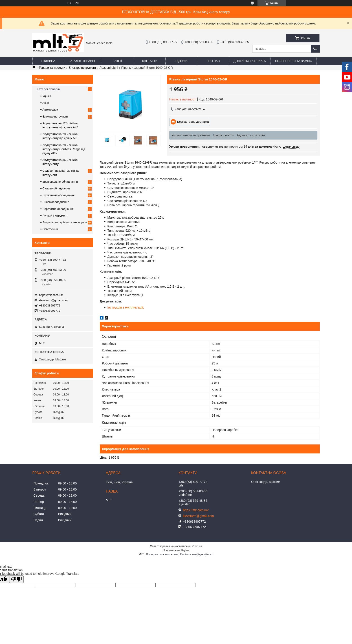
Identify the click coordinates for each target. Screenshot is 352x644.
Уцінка (47, 96)
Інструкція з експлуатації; (126, 307)
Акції (118, 61)
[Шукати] (315, 49)
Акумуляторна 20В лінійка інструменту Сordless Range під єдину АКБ (64, 149)
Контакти (150, 61)
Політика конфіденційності (197, 554)
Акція (46, 103)
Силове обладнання (56, 188)
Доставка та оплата (250, 61)
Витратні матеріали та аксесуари (65, 222)
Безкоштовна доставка (193, 122)
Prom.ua (197, 546)
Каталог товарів (82, 61)
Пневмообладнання (56, 202)
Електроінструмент (82, 68)
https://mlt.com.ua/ (51, 295)
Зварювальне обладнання (60, 182)
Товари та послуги (52, 68)
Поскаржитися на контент (162, 554)
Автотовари (50, 110)
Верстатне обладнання (58, 209)
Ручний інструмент (55, 216)
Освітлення (50, 229)
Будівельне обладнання (58, 195)
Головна (48, 61)
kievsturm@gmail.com (53, 300)
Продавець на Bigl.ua (176, 550)
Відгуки (181, 61)
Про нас (213, 61)
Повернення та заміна (294, 61)
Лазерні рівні (109, 68)
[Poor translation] (16, 579)
